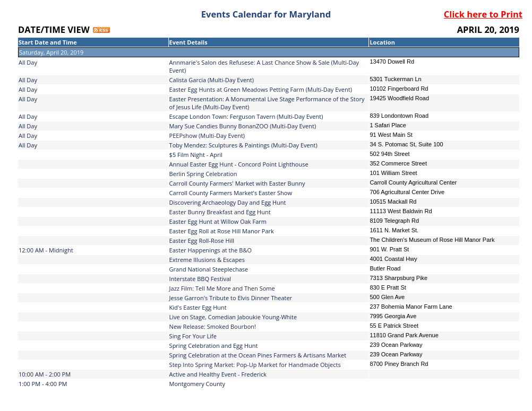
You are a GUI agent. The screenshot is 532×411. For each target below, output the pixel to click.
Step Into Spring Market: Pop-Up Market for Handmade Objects (255, 365)
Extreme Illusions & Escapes (207, 260)
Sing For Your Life (193, 336)
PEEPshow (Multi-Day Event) (207, 135)
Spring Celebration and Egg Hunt (214, 346)
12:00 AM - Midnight (46, 250)
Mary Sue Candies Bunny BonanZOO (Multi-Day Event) (243, 126)
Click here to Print (483, 14)
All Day (28, 62)
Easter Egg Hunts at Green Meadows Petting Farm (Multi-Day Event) (261, 89)
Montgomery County (197, 384)
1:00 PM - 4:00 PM (43, 384)
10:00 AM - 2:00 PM (45, 374)
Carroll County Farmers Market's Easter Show (231, 193)
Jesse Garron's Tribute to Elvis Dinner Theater (231, 298)
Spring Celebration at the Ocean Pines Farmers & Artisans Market (258, 355)
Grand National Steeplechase (209, 269)
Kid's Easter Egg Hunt (198, 307)
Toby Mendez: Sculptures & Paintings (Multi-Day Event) (243, 145)
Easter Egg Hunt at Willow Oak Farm (218, 221)
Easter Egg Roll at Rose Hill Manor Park (222, 231)
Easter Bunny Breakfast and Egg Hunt (220, 212)
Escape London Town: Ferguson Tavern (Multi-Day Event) (246, 116)
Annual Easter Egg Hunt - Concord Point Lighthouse (239, 164)
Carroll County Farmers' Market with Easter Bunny (237, 183)
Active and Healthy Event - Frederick (218, 374)
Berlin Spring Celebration (203, 174)
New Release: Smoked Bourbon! (213, 326)
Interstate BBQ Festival (200, 279)
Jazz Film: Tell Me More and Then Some (222, 288)
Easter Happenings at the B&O (211, 250)
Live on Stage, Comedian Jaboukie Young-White (233, 317)
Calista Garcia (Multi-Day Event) (212, 80)
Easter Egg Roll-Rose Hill (202, 241)
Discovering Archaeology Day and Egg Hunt (228, 202)
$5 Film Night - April (196, 155)
